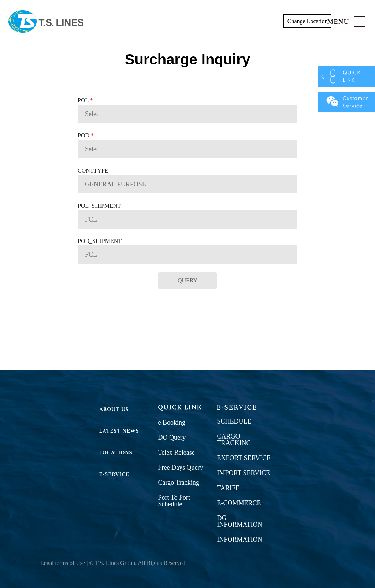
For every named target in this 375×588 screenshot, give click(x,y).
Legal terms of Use (63, 563)
